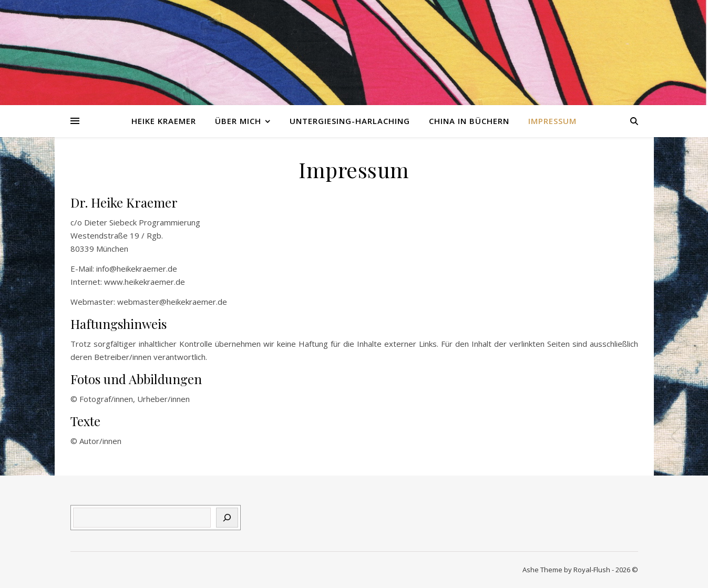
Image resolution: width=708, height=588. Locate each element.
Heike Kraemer (164, 121)
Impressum (552, 121)
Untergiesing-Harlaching (350, 121)
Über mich (238, 121)
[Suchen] (227, 518)
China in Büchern (469, 121)
